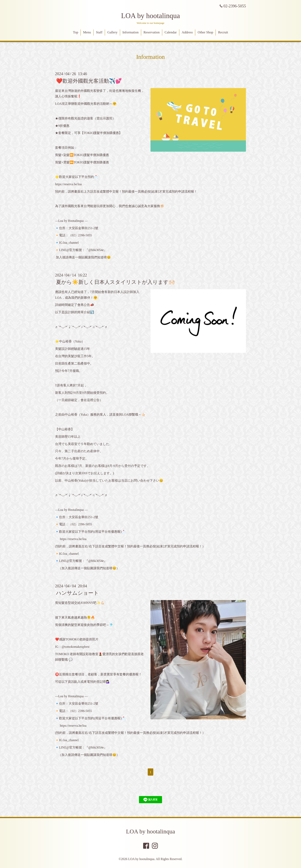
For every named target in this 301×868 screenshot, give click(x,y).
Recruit (223, 32)
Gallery (112, 32)
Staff (99, 32)
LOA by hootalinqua (150, 16)
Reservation (152, 32)
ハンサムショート (77, 593)
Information (131, 32)
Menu (87, 32)
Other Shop (205, 32)
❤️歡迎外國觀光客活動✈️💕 (89, 81)
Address (187, 32)
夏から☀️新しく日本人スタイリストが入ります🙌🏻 (116, 282)
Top (76, 32)
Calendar (171, 32)
